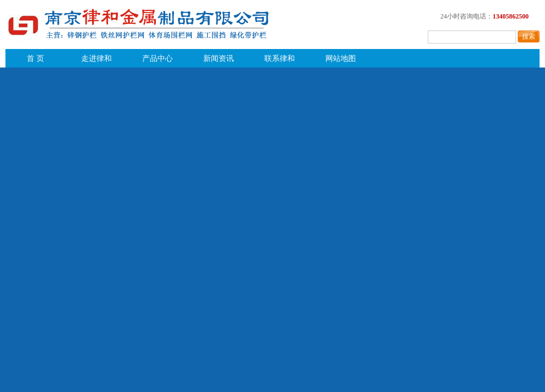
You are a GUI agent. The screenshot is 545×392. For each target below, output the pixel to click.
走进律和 (96, 59)
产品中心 (158, 59)
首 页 (35, 59)
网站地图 (341, 59)
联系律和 (280, 59)
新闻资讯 (219, 59)
